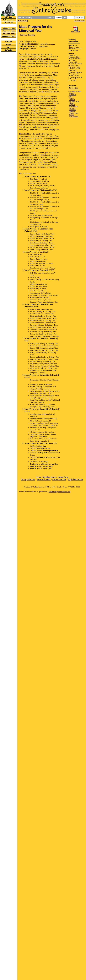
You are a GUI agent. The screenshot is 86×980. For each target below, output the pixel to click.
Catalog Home (49, 477)
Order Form (63, 477)
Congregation (74, 116)
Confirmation (74, 106)
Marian (72, 103)
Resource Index (59, 479)
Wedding (72, 111)
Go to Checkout (79, 21)
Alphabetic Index (75, 479)
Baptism (72, 105)
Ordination (73, 110)
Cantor (72, 115)
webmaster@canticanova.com (59, 492)
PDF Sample (75, 32)
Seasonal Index (44, 479)
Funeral (72, 108)
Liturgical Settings (75, 91)
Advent (72, 93)
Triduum (72, 100)
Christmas (73, 95)
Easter (72, 98)
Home (39, 477)
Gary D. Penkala (28, 35)
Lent (71, 96)
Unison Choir (74, 113)
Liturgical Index (28, 479)
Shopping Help (23, 21)
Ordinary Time (74, 101)
